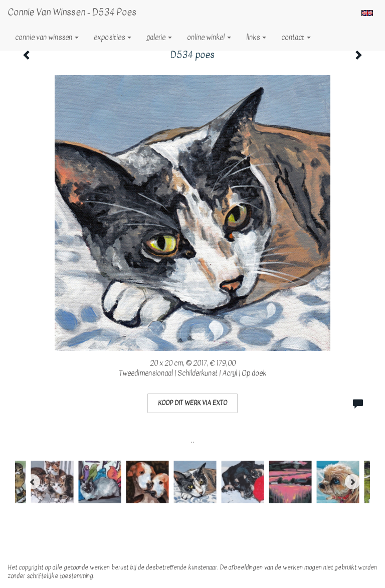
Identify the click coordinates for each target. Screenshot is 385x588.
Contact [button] (296, 37)
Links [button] (256, 37)
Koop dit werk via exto (192, 403)
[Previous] (33, 482)
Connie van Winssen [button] (47, 37)
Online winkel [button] (209, 37)
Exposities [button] (113, 37)
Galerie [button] (159, 37)
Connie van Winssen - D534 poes (72, 12)
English (367, 13)
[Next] (352, 482)
